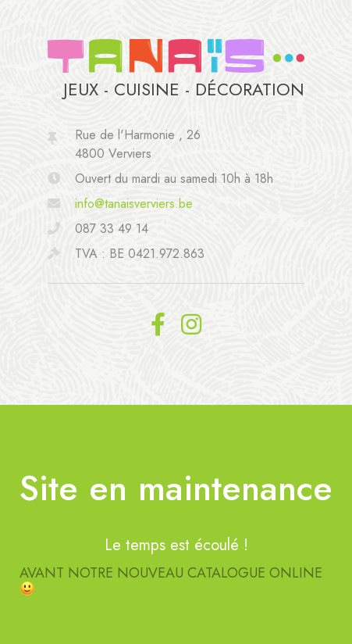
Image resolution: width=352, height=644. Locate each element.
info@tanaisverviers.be (134, 204)
